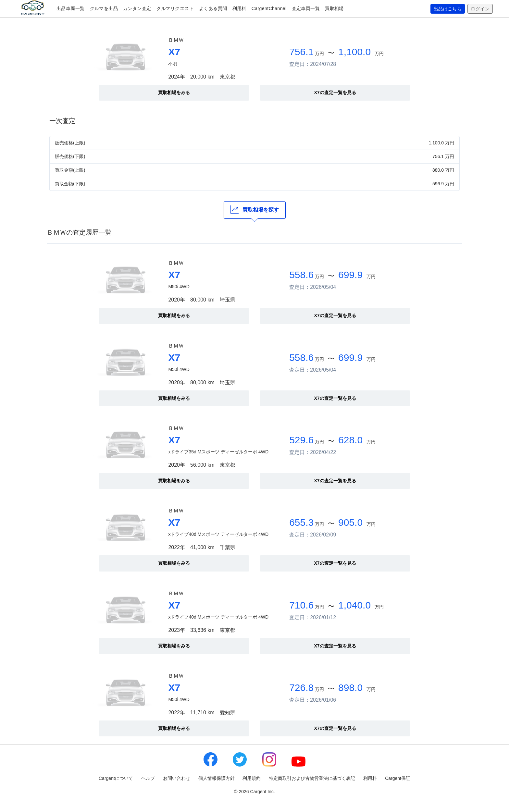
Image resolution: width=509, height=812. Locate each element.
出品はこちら (448, 9)
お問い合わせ (177, 778)
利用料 (239, 8)
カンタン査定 (137, 8)
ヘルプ (148, 778)
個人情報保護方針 (217, 778)
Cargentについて (116, 778)
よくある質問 (213, 8)
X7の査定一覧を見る (335, 92)
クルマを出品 (104, 8)
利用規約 (252, 778)
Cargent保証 (398, 778)
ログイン (480, 9)
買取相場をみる (174, 92)
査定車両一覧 (306, 8)
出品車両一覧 (71, 8)
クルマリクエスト (175, 8)
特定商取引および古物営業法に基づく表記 (312, 778)
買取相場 (334, 8)
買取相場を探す (255, 209)
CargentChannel (269, 8)
